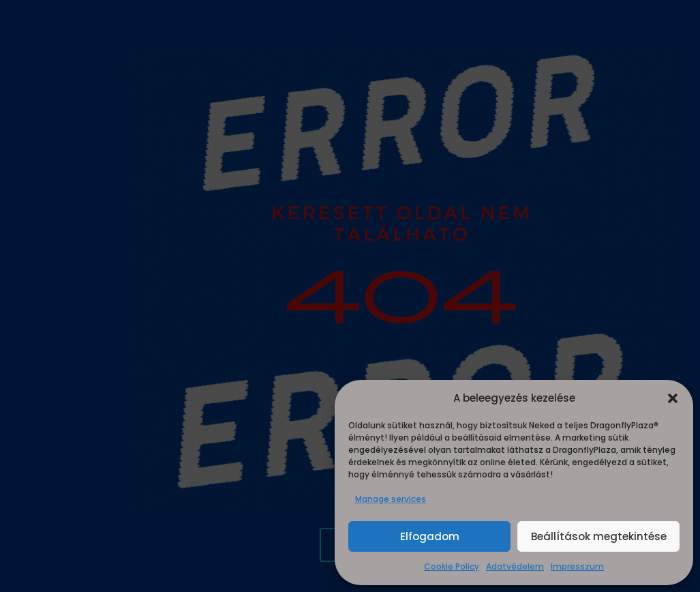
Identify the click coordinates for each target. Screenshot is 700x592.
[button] (673, 398)
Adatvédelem (515, 566)
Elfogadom (430, 536)
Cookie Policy (452, 566)
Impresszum (577, 566)
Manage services (391, 499)
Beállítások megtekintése (599, 536)
